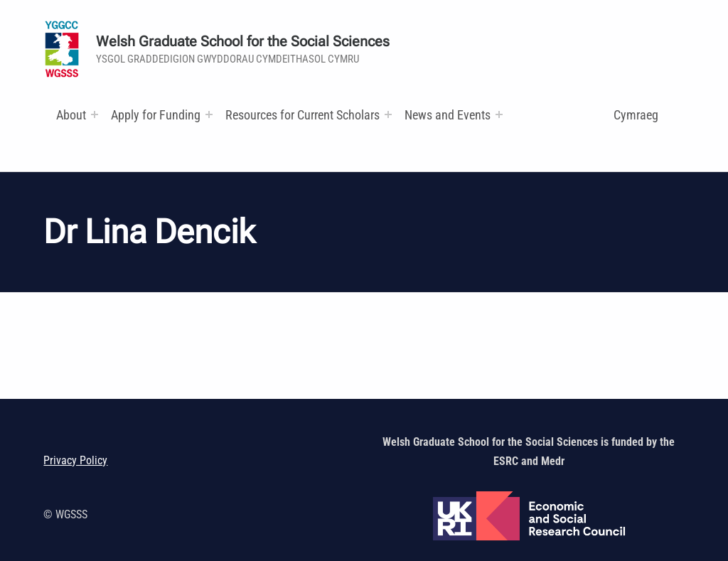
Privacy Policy (75, 460)
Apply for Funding (156, 115)
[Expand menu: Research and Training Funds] (388, 114)
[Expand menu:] (95, 114)
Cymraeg (636, 115)
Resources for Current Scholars (303, 115)
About (71, 115)
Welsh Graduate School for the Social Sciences (243, 42)
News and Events (448, 115)
